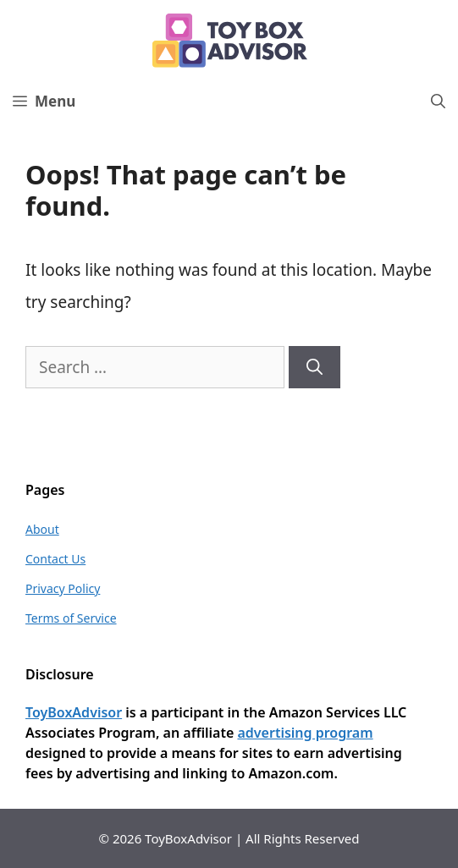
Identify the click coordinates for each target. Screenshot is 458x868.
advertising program (305, 733)
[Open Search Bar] (438, 102)
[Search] (315, 368)
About (42, 529)
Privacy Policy (63, 588)
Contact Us (55, 559)
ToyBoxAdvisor (74, 712)
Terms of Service (71, 618)
